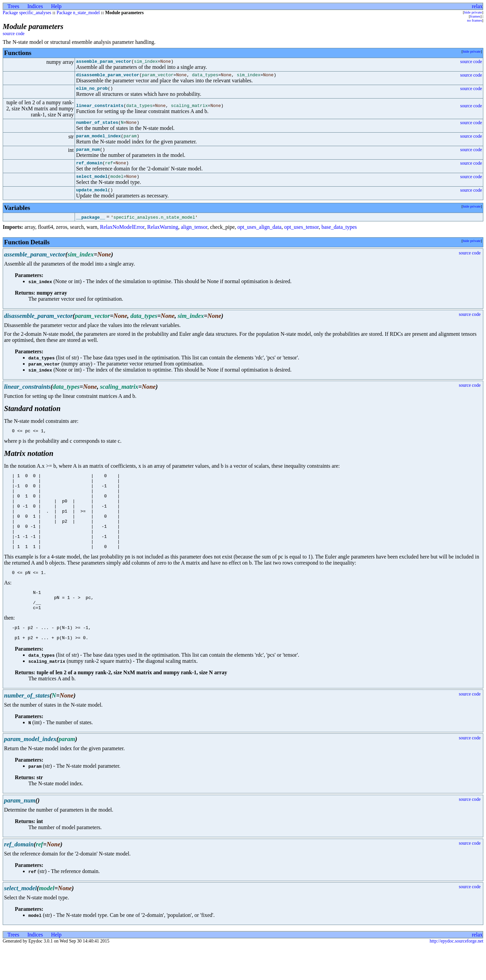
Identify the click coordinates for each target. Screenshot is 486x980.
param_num (88, 155)
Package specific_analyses (27, 13)
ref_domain (89, 170)
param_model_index (98, 141)
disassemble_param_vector (107, 77)
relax (477, 6)
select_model (92, 184)
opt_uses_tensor (301, 236)
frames (475, 16)
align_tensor (194, 236)
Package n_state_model (78, 13)
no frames (475, 20)
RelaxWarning (163, 236)
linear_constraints (100, 109)
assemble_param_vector (104, 62)
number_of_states (97, 126)
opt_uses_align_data (259, 236)
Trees (13, 6)
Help (56, 6)
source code (14, 34)
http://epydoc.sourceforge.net (456, 974)
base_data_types (339, 236)
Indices (35, 6)
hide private (473, 12)
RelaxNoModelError (122, 236)
